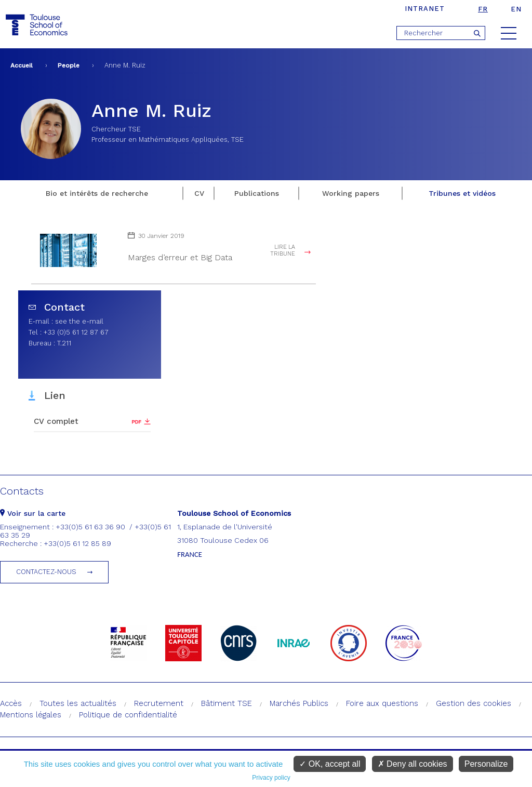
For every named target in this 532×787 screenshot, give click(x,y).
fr (483, 9)
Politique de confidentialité (128, 715)
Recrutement (159, 703)
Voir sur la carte (33, 513)
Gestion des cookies (474, 703)
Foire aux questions (382, 703)
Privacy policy (271, 778)
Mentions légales (31, 715)
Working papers (351, 193)
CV (199, 193)
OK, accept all (330, 764)
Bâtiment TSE (227, 703)
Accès (11, 703)
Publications (257, 193)
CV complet (56, 421)
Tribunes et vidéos (462, 193)
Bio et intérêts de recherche (97, 193)
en (516, 9)
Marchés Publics (299, 703)
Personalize (486, 764)
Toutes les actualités (78, 703)
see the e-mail (79, 321)
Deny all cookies (413, 764)
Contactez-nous (46, 572)
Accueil (22, 65)
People (69, 65)
